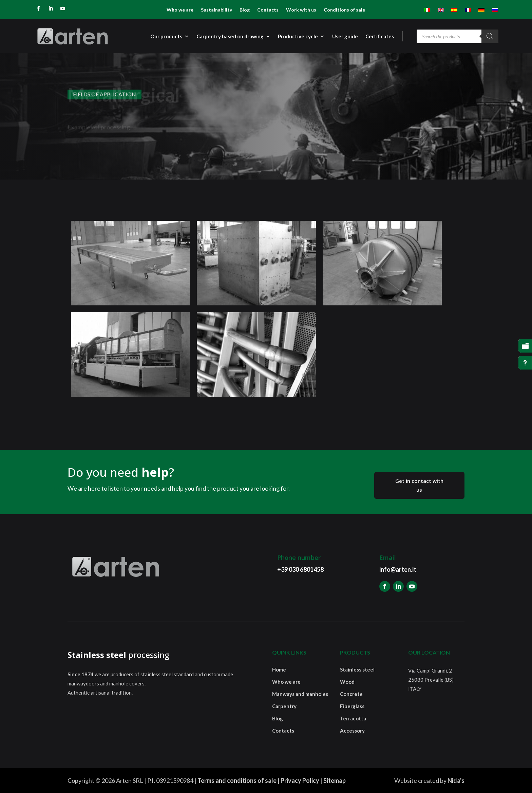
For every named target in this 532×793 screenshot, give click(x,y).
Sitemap (335, 780)
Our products (166, 37)
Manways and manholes (300, 694)
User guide (345, 37)
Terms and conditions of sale (237, 780)
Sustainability (216, 10)
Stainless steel (357, 669)
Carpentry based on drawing (230, 37)
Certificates (380, 37)
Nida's (456, 780)
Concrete (351, 694)
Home (279, 669)
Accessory (352, 731)
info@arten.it (398, 569)
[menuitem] (427, 11)
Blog (245, 10)
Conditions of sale (344, 10)
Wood (347, 682)
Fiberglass (352, 706)
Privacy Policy (300, 780)
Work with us (301, 10)
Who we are (180, 10)
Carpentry (284, 706)
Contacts (268, 10)
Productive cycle (298, 37)
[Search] (490, 36)
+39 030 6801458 (300, 569)
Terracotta (353, 718)
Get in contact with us (419, 485)
